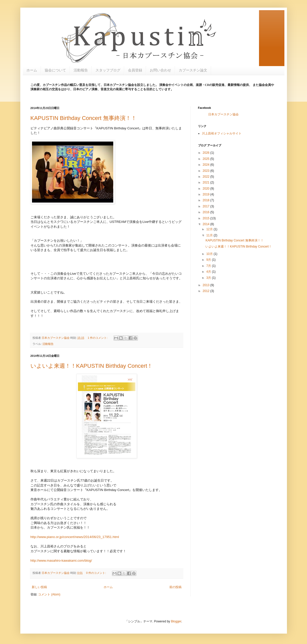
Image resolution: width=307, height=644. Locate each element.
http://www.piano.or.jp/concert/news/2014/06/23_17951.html (75, 537)
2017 (206, 206)
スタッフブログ (108, 70)
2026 (206, 153)
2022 (206, 177)
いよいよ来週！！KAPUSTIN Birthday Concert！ (92, 366)
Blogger (176, 621)
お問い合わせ (160, 70)
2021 (206, 182)
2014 (206, 224)
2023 (206, 171)
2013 (206, 285)
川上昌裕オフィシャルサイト (222, 133)
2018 (206, 200)
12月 (210, 229)
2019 (206, 194)
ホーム (32, 70)
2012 (206, 291)
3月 (209, 278)
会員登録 (135, 70)
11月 (210, 235)
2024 (206, 165)
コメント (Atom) (49, 594)
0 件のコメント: (96, 573)
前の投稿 (175, 587)
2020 (206, 189)
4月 (209, 272)
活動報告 (81, 70)
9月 (209, 260)
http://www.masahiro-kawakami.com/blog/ (61, 561)
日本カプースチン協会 (223, 114)
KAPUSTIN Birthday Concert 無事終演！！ (84, 118)
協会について (55, 70)
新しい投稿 (39, 587)
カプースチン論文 (193, 70)
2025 (206, 159)
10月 (210, 254)
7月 (209, 266)
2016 (206, 212)
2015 (206, 218)
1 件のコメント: (98, 338)
